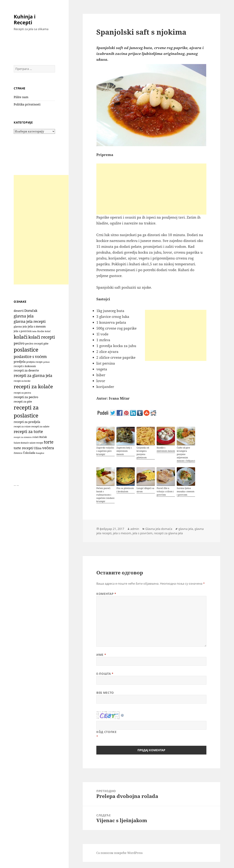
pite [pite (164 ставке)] (46, 343)
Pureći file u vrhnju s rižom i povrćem (165, 491)
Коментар (106, 594)
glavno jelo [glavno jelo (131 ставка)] (20, 327)
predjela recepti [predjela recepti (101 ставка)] (34, 362)
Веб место (105, 693)
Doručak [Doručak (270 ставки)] (31, 311)
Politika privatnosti (27, 104)
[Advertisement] (41, 230)
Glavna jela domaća (159, 529)
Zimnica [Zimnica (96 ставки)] (18, 453)
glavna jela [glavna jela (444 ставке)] (24, 316)
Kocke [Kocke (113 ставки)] (41, 331)
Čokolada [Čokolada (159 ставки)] (29, 453)
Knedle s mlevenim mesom (166, 449)
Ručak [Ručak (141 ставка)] (43, 437)
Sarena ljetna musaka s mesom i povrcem (186, 491)
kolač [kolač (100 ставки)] (48, 331)
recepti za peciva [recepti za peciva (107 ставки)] (22, 393)
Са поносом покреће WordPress (119, 853)
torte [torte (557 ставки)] (49, 442)
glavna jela (186, 529)
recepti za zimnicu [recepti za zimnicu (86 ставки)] (23, 437)
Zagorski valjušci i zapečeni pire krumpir (105, 451)
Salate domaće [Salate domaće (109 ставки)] (21, 443)
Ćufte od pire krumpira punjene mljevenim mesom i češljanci (186, 454)
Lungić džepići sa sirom (145, 490)
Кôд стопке (106, 732)
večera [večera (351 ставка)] (48, 448)
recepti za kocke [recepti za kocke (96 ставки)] (22, 381)
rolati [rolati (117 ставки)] (35, 437)
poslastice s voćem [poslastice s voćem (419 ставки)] (30, 357)
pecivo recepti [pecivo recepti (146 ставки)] (34, 343)
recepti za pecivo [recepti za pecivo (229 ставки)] (26, 397)
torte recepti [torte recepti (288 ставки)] (23, 448)
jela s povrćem (143, 533)
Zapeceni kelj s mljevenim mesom (124, 451)
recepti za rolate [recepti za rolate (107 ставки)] (22, 427)
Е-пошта (105, 674)
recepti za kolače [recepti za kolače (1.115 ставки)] (33, 386)
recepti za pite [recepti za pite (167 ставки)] (23, 401)
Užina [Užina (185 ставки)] (38, 448)
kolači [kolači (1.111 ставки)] (21, 337)
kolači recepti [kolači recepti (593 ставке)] (42, 337)
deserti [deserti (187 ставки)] (19, 311)
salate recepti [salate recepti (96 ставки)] (36, 443)
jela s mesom (122, 533)
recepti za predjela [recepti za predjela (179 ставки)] (27, 422)
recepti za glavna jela (168, 533)
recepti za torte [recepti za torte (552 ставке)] (28, 431)
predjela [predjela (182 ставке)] (20, 362)
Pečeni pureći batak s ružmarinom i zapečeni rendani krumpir (105, 495)
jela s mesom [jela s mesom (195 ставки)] (37, 326)
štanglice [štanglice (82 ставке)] (40, 453)
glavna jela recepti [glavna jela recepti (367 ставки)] (30, 321)
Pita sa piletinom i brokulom (125, 490)
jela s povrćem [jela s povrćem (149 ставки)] (23, 331)
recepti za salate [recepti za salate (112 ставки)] (40, 427)
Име (101, 655)
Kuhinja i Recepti (25, 19)
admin (135, 529)
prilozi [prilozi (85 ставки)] (47, 362)
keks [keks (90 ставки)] (34, 331)
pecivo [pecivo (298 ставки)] (19, 343)
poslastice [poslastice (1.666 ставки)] (26, 350)
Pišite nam (21, 97)
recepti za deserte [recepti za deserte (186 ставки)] (26, 370)
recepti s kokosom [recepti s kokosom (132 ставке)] (25, 366)
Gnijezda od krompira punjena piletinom (143, 453)
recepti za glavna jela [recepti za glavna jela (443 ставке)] (33, 375)
